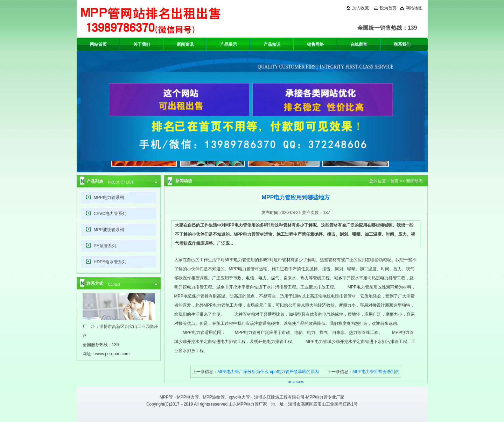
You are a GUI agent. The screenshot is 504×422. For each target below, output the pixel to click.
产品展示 (229, 44)
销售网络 (315, 44)
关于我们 (142, 44)
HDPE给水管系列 (110, 262)
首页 (394, 181)
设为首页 (388, 8)
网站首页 (98, 44)
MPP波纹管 (214, 397)
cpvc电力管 (240, 397)
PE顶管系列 (105, 246)
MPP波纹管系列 (109, 230)
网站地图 (414, 8)
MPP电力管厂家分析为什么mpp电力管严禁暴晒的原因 (268, 372)
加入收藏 (360, 8)
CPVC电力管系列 (110, 214)
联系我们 (402, 44)
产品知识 (272, 44)
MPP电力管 (188, 397)
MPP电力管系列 (109, 198)
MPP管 (166, 397)
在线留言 (359, 44)
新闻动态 (414, 181)
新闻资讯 (185, 44)
